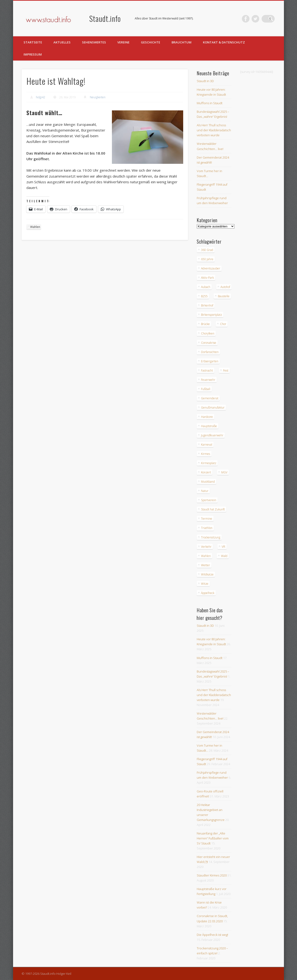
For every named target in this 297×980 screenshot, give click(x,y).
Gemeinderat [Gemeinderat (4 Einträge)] (210, 398)
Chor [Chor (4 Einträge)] (223, 324)
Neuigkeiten (98, 97)
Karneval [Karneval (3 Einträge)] (207, 445)
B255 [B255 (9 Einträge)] (204, 296)
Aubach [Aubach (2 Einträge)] (206, 287)
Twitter (261, 19)
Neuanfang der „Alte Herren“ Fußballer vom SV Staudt (213, 838)
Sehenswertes (94, 42)
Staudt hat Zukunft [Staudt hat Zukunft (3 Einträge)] (213, 509)
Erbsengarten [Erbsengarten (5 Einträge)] (210, 361)
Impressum (33, 54)
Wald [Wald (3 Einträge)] (224, 556)
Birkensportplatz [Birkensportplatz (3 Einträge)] (211, 315)
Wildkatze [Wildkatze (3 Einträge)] (207, 574)
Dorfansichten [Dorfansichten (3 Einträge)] (210, 352)
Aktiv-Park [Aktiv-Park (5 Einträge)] (207, 278)
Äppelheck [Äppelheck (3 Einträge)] (208, 593)
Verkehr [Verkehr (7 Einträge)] (206, 547)
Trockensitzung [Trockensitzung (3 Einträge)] (211, 537)
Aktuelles (62, 42)
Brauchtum (182, 42)
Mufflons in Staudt (210, 103)
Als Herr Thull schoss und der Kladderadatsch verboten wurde (214, 130)
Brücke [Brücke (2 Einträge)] (205, 324)
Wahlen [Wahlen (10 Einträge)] (206, 556)
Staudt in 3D (205, 81)
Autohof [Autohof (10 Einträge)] (225, 287)
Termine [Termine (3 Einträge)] (207, 519)
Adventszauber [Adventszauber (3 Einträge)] (211, 268)
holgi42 (41, 97)
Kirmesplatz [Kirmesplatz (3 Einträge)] (209, 463)
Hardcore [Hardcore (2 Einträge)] (207, 417)
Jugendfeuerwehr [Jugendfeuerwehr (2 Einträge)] (212, 435)
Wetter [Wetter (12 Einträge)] (206, 565)
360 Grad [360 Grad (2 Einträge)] (207, 250)
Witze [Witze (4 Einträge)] (205, 584)
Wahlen (35, 227)
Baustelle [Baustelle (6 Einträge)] (224, 296)
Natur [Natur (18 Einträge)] (205, 491)
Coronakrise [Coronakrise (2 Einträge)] (209, 343)
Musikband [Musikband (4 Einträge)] (208, 482)
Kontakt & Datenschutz (224, 42)
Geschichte (151, 42)
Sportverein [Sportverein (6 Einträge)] (209, 500)
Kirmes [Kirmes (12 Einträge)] (206, 454)
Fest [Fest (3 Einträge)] (226, 370)
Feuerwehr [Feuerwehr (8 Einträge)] (208, 380)
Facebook (251, 19)
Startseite (33, 42)
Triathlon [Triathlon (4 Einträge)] (207, 528)
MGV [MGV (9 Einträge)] (224, 472)
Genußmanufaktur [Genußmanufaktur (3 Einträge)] (213, 408)
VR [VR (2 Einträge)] (223, 547)
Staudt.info (105, 18)
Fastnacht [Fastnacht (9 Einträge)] (207, 370)
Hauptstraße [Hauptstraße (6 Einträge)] (209, 426)
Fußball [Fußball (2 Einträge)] (206, 389)
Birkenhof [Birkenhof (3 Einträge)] (207, 305)
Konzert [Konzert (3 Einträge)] (206, 472)
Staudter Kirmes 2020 (212, 875)
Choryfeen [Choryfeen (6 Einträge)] (208, 333)
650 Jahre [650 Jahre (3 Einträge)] (207, 259)
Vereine (123, 42)
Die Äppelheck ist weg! (212, 935)
